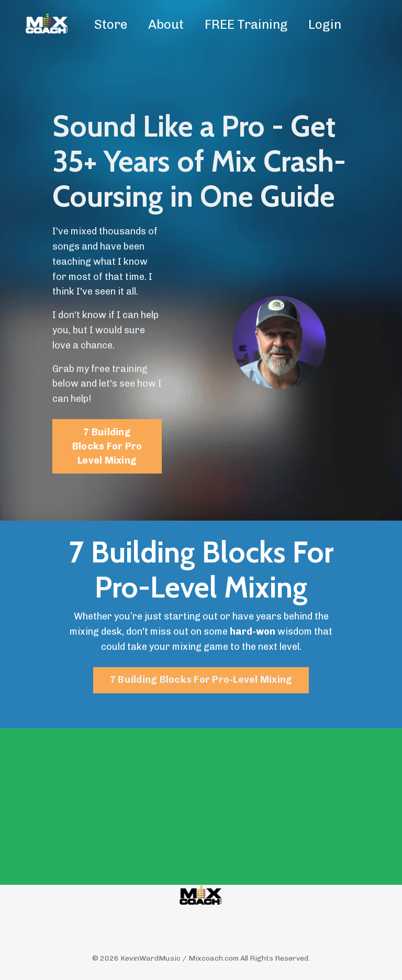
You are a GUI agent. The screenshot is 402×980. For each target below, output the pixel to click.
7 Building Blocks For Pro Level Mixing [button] (107, 446)
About (166, 24)
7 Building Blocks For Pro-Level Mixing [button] (201, 680)
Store (111, 24)
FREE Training (246, 24)
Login (325, 24)
